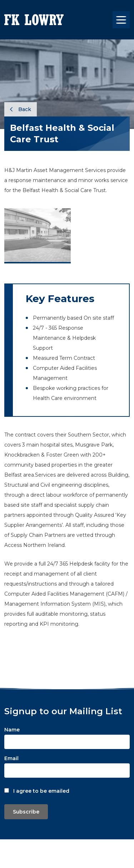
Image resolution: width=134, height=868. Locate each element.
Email (11, 758)
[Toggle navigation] (121, 20)
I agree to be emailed (41, 791)
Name (12, 730)
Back (21, 109)
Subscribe (26, 812)
